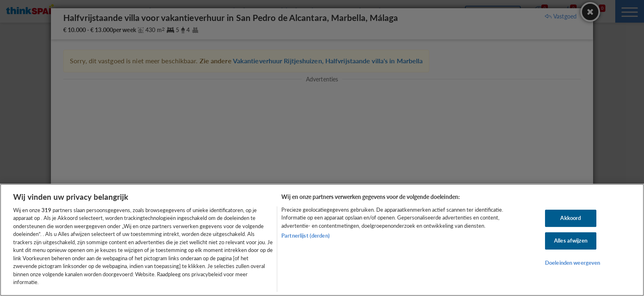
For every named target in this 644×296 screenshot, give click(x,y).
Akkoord (570, 218)
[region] (322, 240)
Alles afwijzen (571, 240)
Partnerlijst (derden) (306, 236)
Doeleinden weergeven (573, 263)
